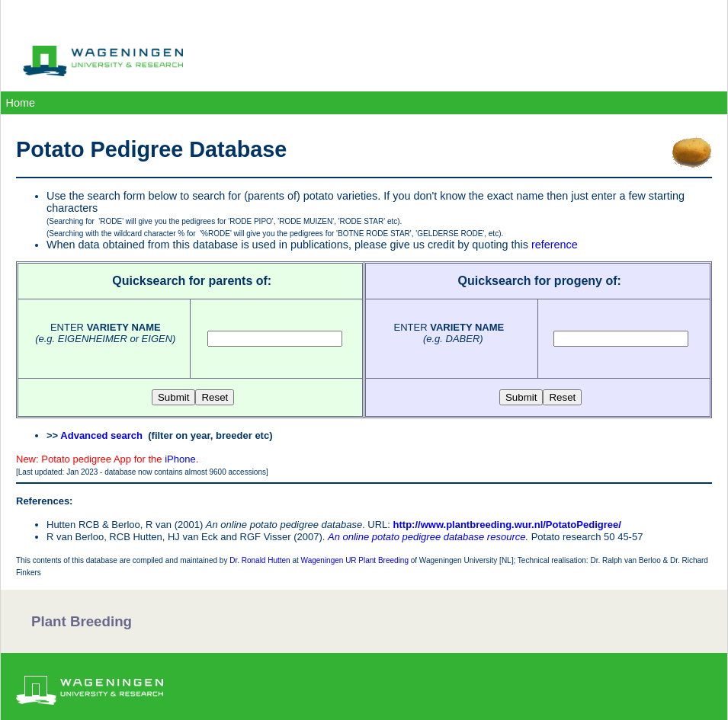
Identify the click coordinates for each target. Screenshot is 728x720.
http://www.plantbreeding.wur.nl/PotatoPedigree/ (507, 525)
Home (21, 103)
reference (555, 245)
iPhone (180, 459)
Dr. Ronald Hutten (260, 560)
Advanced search (101, 435)
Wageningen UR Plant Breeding (355, 560)
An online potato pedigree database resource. (428, 537)
